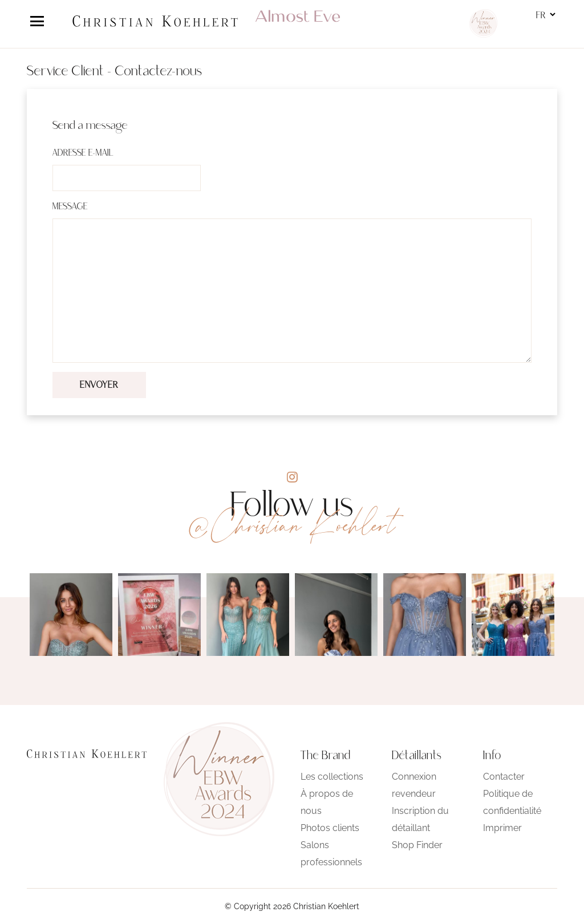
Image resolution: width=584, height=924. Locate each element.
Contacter (504, 777)
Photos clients (330, 828)
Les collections (332, 777)
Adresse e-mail (83, 153)
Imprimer (502, 828)
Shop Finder (417, 845)
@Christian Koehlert (292, 525)
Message (70, 207)
